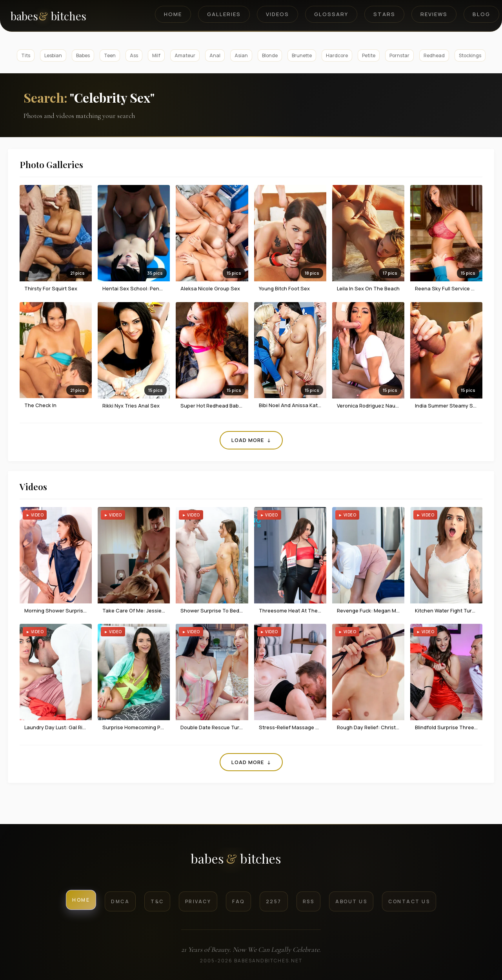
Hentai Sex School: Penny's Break (143, 288)
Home (173, 14)
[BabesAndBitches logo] (251, 861)
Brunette (302, 55)
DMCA (120, 901)
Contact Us (409, 901)
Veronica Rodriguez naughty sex (377, 406)
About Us (351, 901)
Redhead (434, 55)
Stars (384, 14)
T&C (157, 901)
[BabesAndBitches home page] (62, 16)
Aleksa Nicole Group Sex (210, 288)
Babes (83, 55)
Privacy (198, 901)
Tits (26, 55)
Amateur (185, 55)
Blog (481, 14)
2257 (274, 901)
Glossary (331, 14)
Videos (277, 14)
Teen (110, 55)
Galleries (224, 14)
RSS (309, 901)
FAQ (238, 901)
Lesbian (53, 55)
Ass (134, 55)
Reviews (434, 14)
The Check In (40, 405)
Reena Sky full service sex (448, 288)
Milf (156, 55)
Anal (215, 55)
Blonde (270, 55)
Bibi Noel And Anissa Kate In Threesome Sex (313, 405)
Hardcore (337, 55)
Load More (251, 440)
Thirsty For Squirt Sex (51, 288)
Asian (241, 55)
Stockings (470, 55)
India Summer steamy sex (447, 406)
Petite (369, 55)
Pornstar (399, 55)
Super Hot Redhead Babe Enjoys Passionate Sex (239, 406)
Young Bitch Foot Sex (284, 288)
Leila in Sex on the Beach (368, 288)
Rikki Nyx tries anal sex (131, 406)
